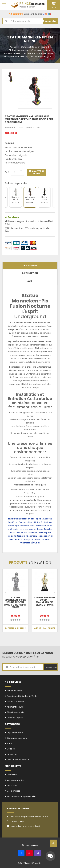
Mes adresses (13, 791)
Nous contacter (14, 691)
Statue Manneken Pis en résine (18, 53)
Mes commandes (15, 780)
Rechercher (50, 21)
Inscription (51, 667)
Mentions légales (15, 718)
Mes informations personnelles (22, 796)
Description (30, 265)
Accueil (13, 47)
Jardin (10, 743)
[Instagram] (38, 853)
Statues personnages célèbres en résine (28, 50)
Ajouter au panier (38, 172)
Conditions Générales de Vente (22, 696)
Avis (30, 281)
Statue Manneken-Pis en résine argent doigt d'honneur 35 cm (15, 602)
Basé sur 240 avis (30, 14)
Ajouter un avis (33, 127)
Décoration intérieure (17, 738)
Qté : (8, 172)
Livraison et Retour (16, 701)
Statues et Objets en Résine (34, 47)
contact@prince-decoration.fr (26, 826)
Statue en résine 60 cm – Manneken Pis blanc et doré (45, 601)
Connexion (12, 775)
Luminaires (12, 754)
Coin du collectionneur (18, 760)
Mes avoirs (12, 785)
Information (30, 273)
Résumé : (10, 143)
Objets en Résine (15, 733)
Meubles (11, 749)
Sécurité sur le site (15, 712)
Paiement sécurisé (16, 707)
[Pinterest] (29, 853)
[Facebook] (21, 853)
